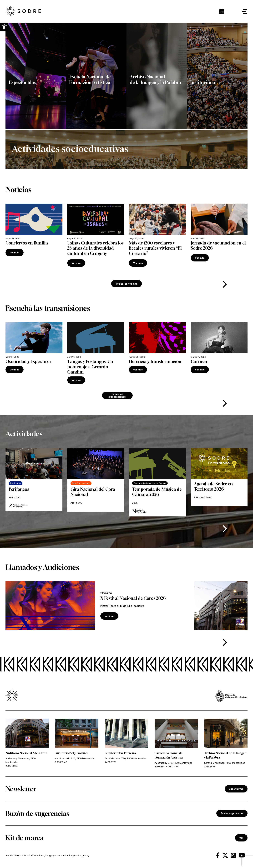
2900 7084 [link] (12, 766)
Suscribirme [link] (236, 789)
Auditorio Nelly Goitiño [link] (71, 753)
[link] (34, 348)
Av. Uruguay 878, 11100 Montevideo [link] (174, 763)
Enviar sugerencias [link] (232, 813)
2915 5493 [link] (210, 767)
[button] (4, 27)
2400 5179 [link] (111, 762)
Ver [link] (241, 838)
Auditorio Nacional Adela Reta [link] (26, 753)
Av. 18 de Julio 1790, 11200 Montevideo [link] (126, 758)
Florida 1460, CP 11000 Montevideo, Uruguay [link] (30, 855)
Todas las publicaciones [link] (117, 395)
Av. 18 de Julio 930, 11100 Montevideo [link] (75, 758)
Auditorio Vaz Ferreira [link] (120, 753)
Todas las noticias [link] (126, 284)
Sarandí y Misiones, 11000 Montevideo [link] (225, 763)
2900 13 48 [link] (61, 762)
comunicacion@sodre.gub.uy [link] (73, 855)
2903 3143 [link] (160, 767)
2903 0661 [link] (174, 767)
